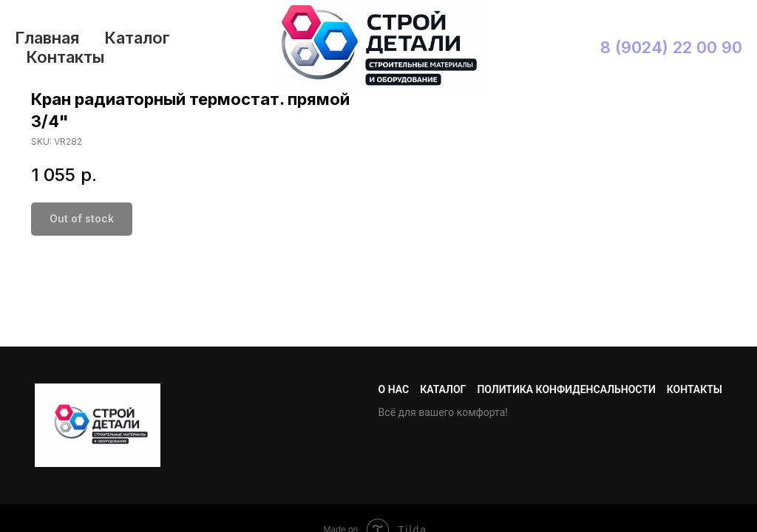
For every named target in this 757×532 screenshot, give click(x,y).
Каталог (137, 38)
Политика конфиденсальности (566, 389)
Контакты (65, 57)
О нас (394, 389)
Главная (47, 38)
